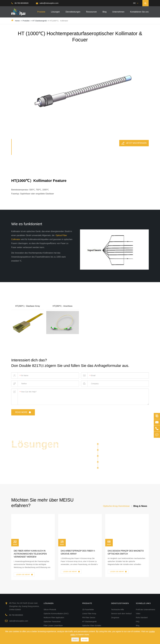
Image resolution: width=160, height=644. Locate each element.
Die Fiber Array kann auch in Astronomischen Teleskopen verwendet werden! (30, 554)
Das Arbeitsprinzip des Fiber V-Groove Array (78, 552)
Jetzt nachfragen (134, 143)
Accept (85, 640)
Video (138, 614)
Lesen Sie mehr (25, 575)
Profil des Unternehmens (145, 610)
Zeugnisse (115, 618)
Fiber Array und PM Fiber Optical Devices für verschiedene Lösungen (36, 451)
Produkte (41, 12)
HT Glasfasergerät (39, 21)
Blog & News (140, 506)
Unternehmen (118, 12)
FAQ (138, 622)
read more (23, 412)
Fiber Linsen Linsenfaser (114, 468)
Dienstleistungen (73, 12)
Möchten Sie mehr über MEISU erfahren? (42, 503)
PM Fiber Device (89, 618)
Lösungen (55, 12)
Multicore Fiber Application (113, 457)
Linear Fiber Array (89, 614)
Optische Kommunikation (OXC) (116, 451)
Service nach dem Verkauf (121, 614)
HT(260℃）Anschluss (62, 306)
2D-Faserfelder (88, 610)
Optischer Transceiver (111, 463)
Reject (75, 640)
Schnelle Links (143, 603)
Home (17, 21)
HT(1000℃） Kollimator (59, 21)
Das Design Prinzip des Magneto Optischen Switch (126, 552)
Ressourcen (91, 12)
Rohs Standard (142, 618)
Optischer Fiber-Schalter (92, 626)
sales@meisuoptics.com (47, 3)
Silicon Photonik (108, 445)
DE (134, 3)
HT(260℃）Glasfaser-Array (28, 306)
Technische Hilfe (117, 610)
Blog (104, 12)
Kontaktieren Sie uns (139, 12)
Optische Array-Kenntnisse (116, 506)
